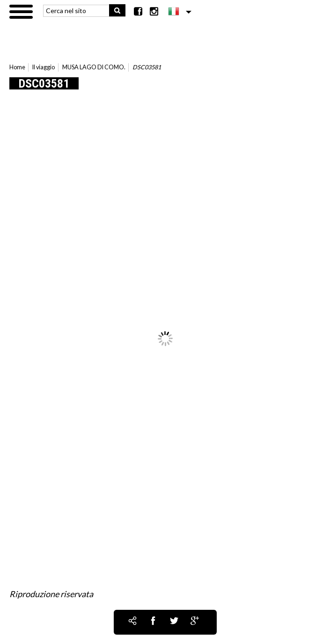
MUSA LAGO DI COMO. (94, 67)
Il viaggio (44, 67)
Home (17, 67)
